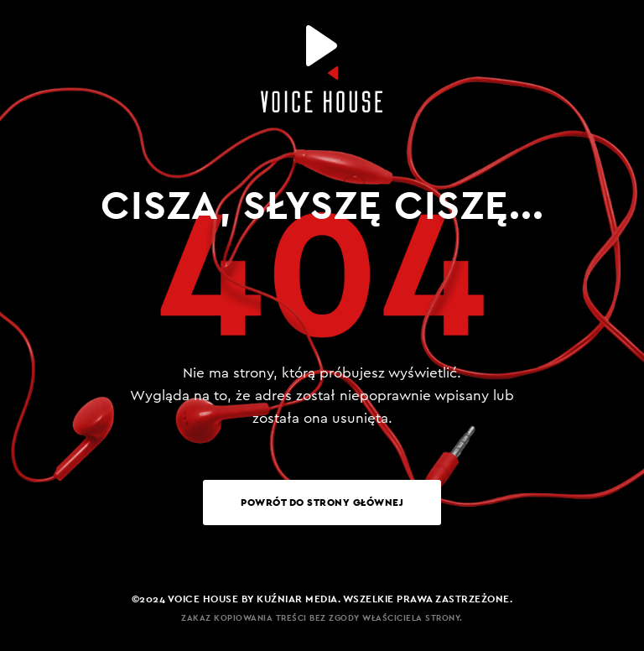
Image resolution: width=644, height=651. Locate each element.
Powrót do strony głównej (322, 502)
